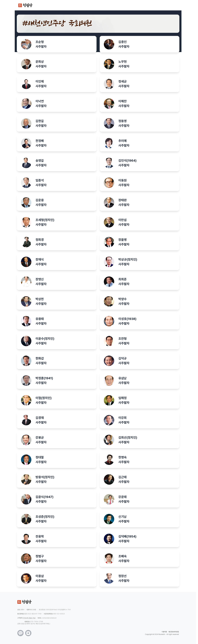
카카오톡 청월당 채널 (29, 618)
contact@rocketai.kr (49, 618)
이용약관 (164, 632)
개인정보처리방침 (174, 632)
